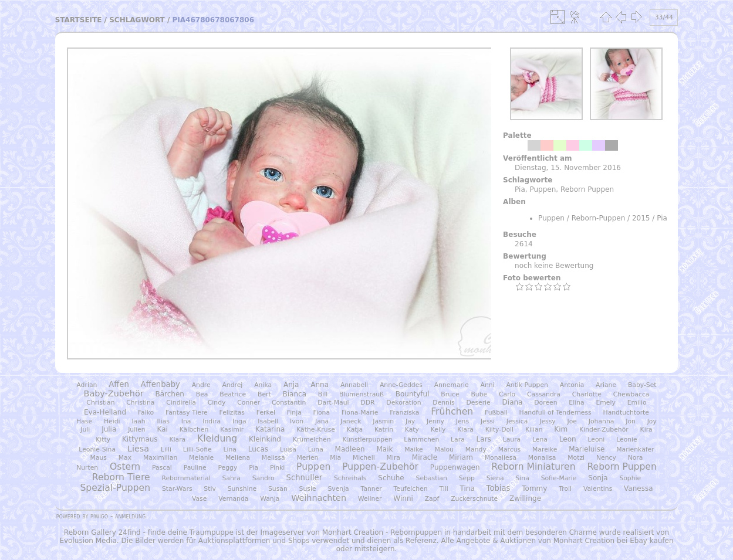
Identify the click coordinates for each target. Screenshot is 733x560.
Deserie (478, 403)
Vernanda (233, 499)
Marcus (510, 449)
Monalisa (542, 458)
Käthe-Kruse (316, 430)
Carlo (507, 394)
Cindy (217, 403)
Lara (458, 439)
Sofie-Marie (559, 478)
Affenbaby (161, 384)
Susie (308, 489)
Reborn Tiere (121, 477)
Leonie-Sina (97, 449)
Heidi (112, 421)
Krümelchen (312, 439)
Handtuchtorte (626, 413)
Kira (646, 430)
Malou (444, 449)
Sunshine (242, 489)
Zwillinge (525, 498)
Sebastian (432, 478)
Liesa (138, 449)
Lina (229, 449)
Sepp (467, 478)
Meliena (238, 458)
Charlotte (587, 394)
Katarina (270, 429)
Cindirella (181, 403)
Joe (572, 421)
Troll (565, 489)
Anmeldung (130, 516)
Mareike (545, 449)
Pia (520, 189)
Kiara (465, 430)
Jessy (547, 421)
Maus (99, 458)
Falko (146, 413)
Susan (278, 489)
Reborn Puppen (587, 189)
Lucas (258, 449)
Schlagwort (137, 20)
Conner (249, 403)
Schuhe (391, 478)
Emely (605, 403)
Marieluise (587, 449)
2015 (641, 218)
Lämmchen (421, 439)
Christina (140, 403)
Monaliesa (501, 458)
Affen (119, 384)
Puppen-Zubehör (380, 467)
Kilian (534, 430)
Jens (462, 421)
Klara (177, 439)
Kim (561, 429)
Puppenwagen (455, 467)
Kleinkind (265, 439)
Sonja (598, 478)
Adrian (87, 385)
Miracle (425, 457)
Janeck (351, 421)
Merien (308, 458)
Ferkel (266, 413)
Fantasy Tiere (187, 413)
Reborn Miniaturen (533, 467)
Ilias (163, 421)
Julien (137, 430)
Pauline (195, 468)
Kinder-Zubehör (604, 430)
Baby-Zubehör (114, 393)
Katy (412, 430)
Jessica (517, 421)
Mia (335, 458)
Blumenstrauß (362, 394)
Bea (202, 394)
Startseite (79, 20)
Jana (322, 421)
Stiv (210, 489)
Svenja (338, 489)
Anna (320, 385)
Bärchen (169, 394)
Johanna (602, 421)
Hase (84, 421)
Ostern (125, 467)
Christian (100, 403)
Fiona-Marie (360, 413)
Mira (393, 458)
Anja (291, 385)
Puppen (543, 189)
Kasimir (232, 430)
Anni (488, 385)
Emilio (637, 403)
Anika (263, 385)
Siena (495, 478)
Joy (652, 421)
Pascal (162, 468)
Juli (85, 430)
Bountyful (413, 394)
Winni (403, 498)
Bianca (295, 394)
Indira (212, 421)
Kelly (438, 430)
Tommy (534, 488)
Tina (467, 488)
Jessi (488, 421)
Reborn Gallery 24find (102, 532)
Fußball (496, 413)
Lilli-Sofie (197, 449)
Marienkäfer (635, 449)
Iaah (138, 421)
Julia (109, 429)
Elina (576, 403)
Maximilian (160, 458)
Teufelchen (411, 489)
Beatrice (233, 394)
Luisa (288, 449)
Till (443, 489)
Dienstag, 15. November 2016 (568, 168)
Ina (186, 421)
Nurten (87, 468)
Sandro (264, 478)
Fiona (322, 413)
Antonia (572, 385)
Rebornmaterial (186, 478)
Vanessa (638, 488)
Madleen (350, 449)
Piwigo (99, 516)
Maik (384, 449)
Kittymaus (140, 439)
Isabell (268, 421)
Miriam (461, 457)
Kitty (103, 439)
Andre (201, 385)
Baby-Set (642, 385)
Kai (162, 429)
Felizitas (232, 413)
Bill (323, 394)
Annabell (354, 385)
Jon (631, 421)
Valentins (598, 489)
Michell (364, 458)
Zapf (432, 499)
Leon (568, 439)
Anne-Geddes (401, 385)
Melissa (273, 458)
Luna (316, 449)
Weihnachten (319, 498)
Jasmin (383, 421)
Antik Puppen (527, 385)
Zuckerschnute (474, 499)
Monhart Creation (353, 532)
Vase (199, 499)
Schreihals (350, 478)
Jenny (435, 421)
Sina (523, 478)
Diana (513, 402)
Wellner (370, 499)
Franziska (404, 413)
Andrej (232, 385)
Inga (239, 421)
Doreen (545, 403)
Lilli (166, 449)
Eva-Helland (105, 412)
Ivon (297, 421)
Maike (413, 449)
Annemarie (452, 385)
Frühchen (452, 412)
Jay (410, 421)
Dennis (443, 403)
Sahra (232, 478)
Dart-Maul (333, 403)
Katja (355, 430)
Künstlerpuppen (367, 439)
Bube (479, 394)
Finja (294, 413)
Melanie (201, 458)
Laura (512, 439)
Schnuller (305, 478)
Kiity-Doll (499, 430)
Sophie (630, 478)
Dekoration (403, 403)
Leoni (596, 439)
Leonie (627, 439)
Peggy (227, 468)
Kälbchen (194, 430)
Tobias (499, 488)
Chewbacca (631, 394)
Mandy (476, 449)
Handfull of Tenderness (555, 413)
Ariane (606, 385)
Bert (264, 394)
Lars (484, 439)
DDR (367, 403)
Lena (540, 439)
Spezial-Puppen (115, 488)
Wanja (270, 499)
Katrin (384, 430)
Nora (636, 458)
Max (125, 458)
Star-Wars (177, 489)
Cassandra (544, 394)
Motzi (576, 458)
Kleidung (217, 439)
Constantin (289, 403)
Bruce (450, 394)
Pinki (277, 468)
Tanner (371, 489)
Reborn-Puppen (599, 218)
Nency (606, 458)
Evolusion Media (88, 541)
